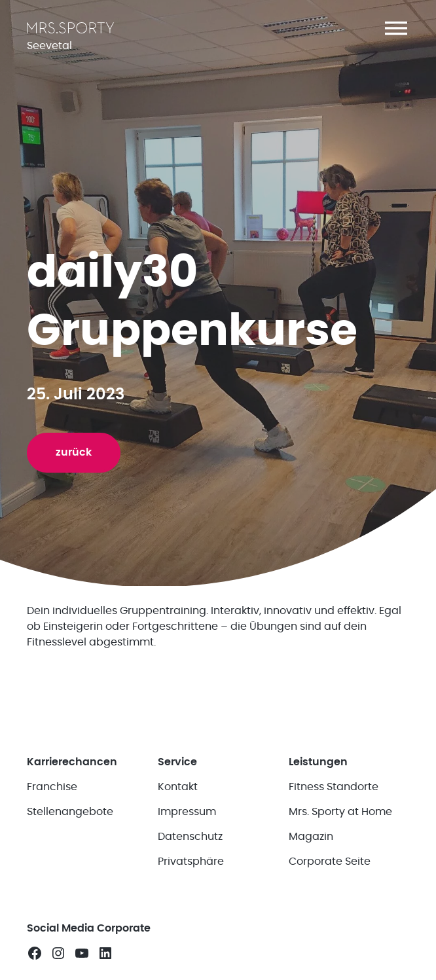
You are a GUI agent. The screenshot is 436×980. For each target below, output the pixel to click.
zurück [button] (74, 452)
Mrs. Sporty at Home (340, 812)
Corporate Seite (330, 862)
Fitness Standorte (334, 788)
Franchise (52, 788)
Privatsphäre (191, 862)
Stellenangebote (70, 812)
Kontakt (178, 788)
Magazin (311, 837)
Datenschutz (190, 837)
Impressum (187, 812)
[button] (396, 28)
